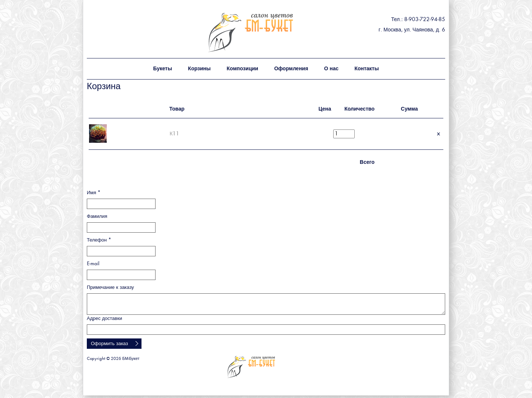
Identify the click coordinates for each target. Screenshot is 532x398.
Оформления (291, 69)
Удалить (439, 134)
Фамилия (97, 217)
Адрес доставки (104, 319)
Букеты (163, 69)
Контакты (366, 69)
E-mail (93, 264)
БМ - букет (267, 32)
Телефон (99, 240)
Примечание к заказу (110, 288)
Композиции (242, 69)
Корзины (199, 69)
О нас (331, 69)
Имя (94, 193)
